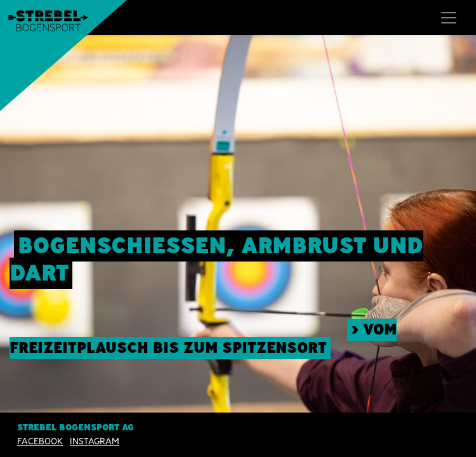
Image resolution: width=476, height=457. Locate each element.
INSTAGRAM (95, 441)
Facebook (40, 441)
